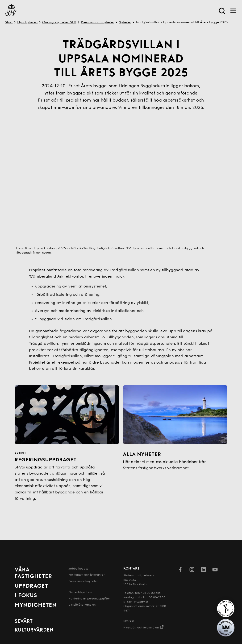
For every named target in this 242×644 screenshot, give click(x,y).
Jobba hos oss (78, 569)
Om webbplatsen (80, 592)
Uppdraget (31, 586)
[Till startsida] (11, 11)
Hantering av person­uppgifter (89, 599)
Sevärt (24, 621)
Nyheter (125, 23)
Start (9, 23)
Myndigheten (27, 23)
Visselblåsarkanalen (82, 605)
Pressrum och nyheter (97, 23)
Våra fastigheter (33, 573)
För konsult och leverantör (87, 575)
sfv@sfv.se (141, 602)
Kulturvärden (34, 630)
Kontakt (129, 621)
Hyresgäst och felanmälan (144, 627)
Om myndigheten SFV (59, 23)
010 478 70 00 (145, 593)
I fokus (26, 596)
